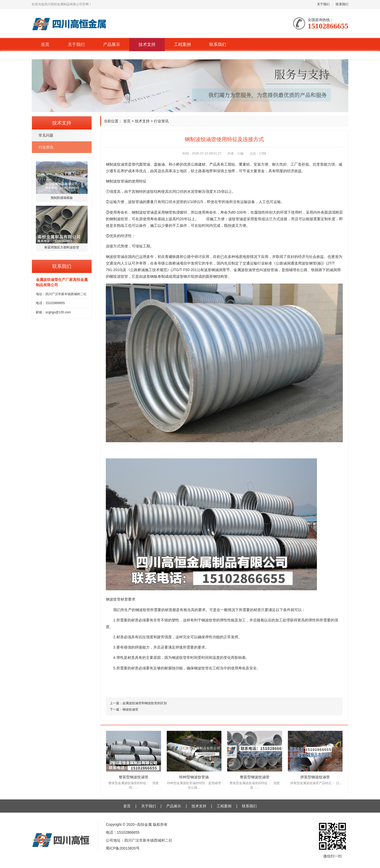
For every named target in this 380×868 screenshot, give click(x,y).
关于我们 (323, 4)
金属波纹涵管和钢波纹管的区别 (145, 703)
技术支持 (147, 44)
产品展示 (112, 44)
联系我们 (342, 4)
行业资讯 (46, 147)
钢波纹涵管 (130, 709)
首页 (45, 44)
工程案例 (182, 44)
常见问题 (46, 135)
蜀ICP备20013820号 (123, 848)
